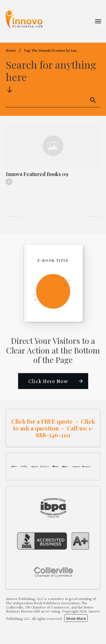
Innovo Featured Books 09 (37, 174)
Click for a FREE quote (42, 421)
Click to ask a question (54, 425)
